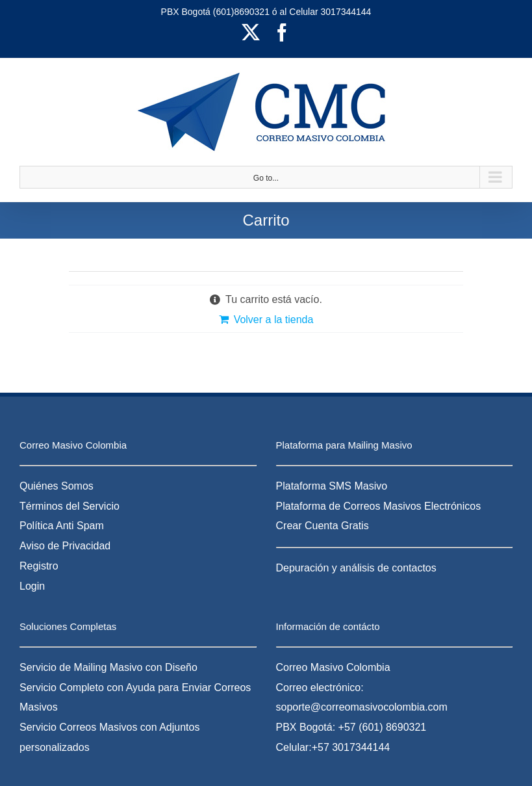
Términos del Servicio (70, 506)
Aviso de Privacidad (65, 546)
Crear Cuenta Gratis (323, 526)
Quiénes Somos (57, 486)
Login (32, 586)
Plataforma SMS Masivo (332, 486)
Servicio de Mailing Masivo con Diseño (108, 667)
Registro (39, 566)
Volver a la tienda (274, 320)
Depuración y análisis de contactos (356, 568)
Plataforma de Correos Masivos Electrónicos (379, 506)
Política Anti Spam (62, 526)
